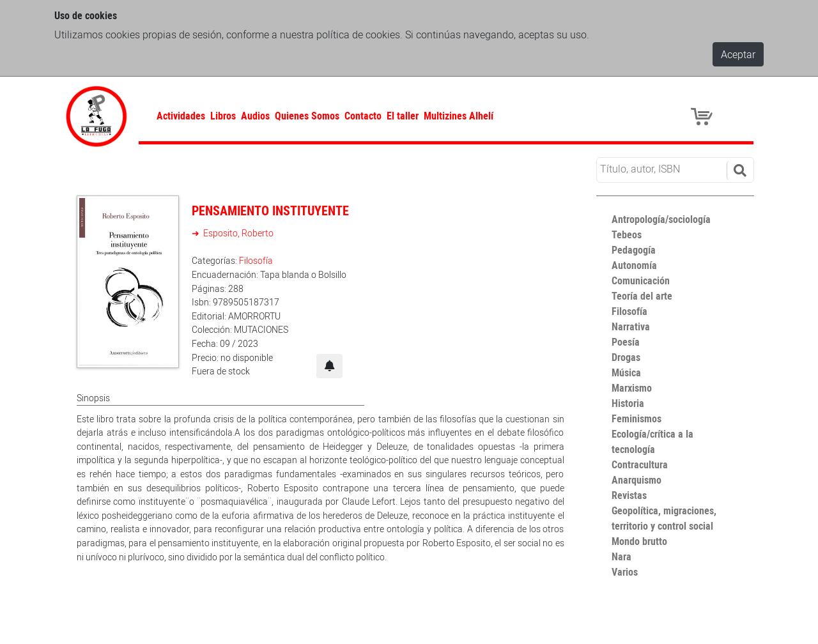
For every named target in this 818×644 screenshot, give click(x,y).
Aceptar (738, 54)
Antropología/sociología (661, 219)
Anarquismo (637, 480)
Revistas (629, 495)
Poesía (626, 342)
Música (626, 372)
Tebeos (627, 234)
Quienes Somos (307, 116)
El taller (403, 116)
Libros (223, 116)
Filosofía (256, 260)
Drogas (626, 357)
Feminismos (637, 418)
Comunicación (641, 280)
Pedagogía (634, 250)
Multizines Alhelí (459, 116)
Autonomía (634, 265)
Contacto (363, 116)
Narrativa (631, 326)
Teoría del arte (642, 296)
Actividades (181, 116)
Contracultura (640, 464)
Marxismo (632, 388)
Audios (255, 116)
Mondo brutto (639, 541)
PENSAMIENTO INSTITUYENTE (270, 211)
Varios (625, 572)
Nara (621, 556)
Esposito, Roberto (237, 233)
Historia (628, 403)
